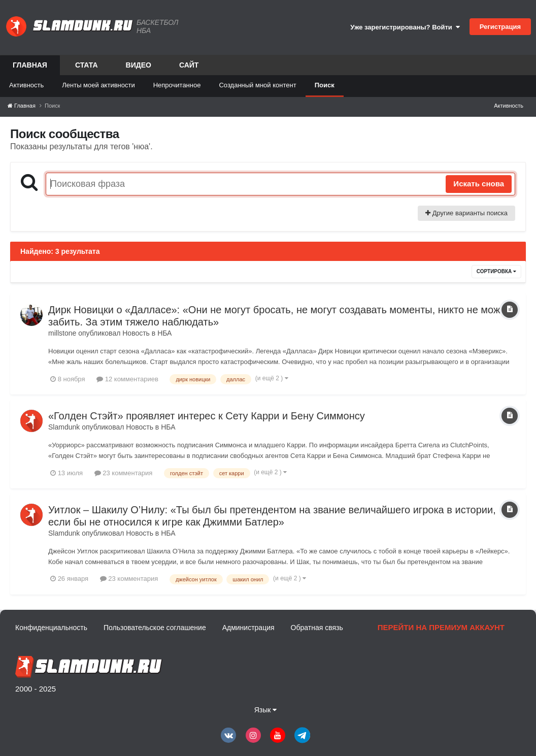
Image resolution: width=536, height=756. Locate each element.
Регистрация (500, 27)
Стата (87, 65)
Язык (266, 710)
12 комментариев (127, 379)
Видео (139, 65)
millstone (62, 333)
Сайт (189, 65)
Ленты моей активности (98, 85)
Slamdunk (64, 427)
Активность (26, 85)
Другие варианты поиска (466, 213)
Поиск (325, 85)
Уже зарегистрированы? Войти (405, 27)
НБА (164, 333)
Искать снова (479, 184)
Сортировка (496, 271)
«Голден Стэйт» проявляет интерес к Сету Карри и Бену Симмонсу (207, 416)
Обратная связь (317, 628)
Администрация (248, 628)
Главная (30, 68)
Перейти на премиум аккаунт (441, 627)
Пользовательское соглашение (155, 628)
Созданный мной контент (257, 85)
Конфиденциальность (51, 628)
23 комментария (124, 473)
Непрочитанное (177, 85)
